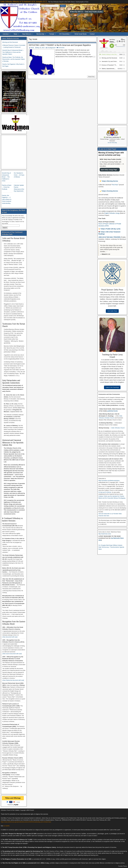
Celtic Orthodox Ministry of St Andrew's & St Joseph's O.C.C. (24, 2)
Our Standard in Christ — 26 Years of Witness (19, 175)
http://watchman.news (105, 534)
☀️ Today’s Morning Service (109, 181)
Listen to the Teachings (112, 387)
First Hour (115, 185)
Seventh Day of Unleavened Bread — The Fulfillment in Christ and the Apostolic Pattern (13, 52)
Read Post (91, 77)
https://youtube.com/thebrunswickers (109, 481)
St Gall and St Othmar (105, 492)
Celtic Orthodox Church (118, 428)
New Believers (27, 34)
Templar (52, 34)
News (15, 34)
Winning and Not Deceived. (10, 42)
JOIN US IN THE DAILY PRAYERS (110, 237)
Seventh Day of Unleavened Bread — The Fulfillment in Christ (6, 177)
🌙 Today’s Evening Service (109, 191)
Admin (32, 48)
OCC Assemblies (64, 34)
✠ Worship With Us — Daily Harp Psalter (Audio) (86, 12)
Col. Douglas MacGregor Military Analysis (110, 545)
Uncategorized (51, 48)
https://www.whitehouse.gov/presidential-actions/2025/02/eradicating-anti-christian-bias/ (26, 822)
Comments (61, 48)
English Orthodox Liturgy (112, 213)
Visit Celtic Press (112, 311)
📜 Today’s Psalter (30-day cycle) (109, 229)
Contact (92, 34)
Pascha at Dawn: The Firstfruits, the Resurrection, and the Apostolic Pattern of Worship (14, 59)
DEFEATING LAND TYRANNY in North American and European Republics (60, 45)
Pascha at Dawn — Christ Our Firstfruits (7, 187)
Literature (6, 34)
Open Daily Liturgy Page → (110, 170)
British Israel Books (81, 34)
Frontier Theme (123, 866)
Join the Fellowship (112, 143)
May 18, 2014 (41, 48)
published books (113, 411)
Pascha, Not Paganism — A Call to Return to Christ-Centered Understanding (7, 199)
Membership (40, 34)
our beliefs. (7, 826)
